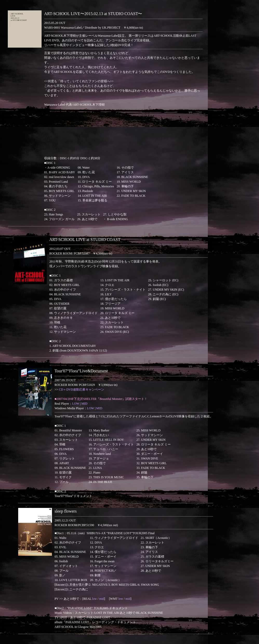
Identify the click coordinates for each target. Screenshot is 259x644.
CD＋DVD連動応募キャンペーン (82, 390)
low (95, 599)
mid (102, 599)
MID (84, 404)
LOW (76, 404)
